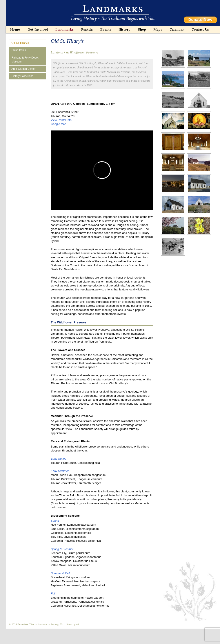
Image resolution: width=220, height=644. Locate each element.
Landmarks (65, 29)
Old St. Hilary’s (20, 43)
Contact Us (200, 29)
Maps (158, 29)
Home (15, 29)
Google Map (59, 124)
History (125, 29)
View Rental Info (61, 120)
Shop (142, 29)
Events (106, 29)
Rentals (87, 29)
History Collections (22, 76)
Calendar (177, 29)
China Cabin (19, 50)
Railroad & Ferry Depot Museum (25, 60)
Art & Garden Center (23, 69)
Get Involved (38, 29)
